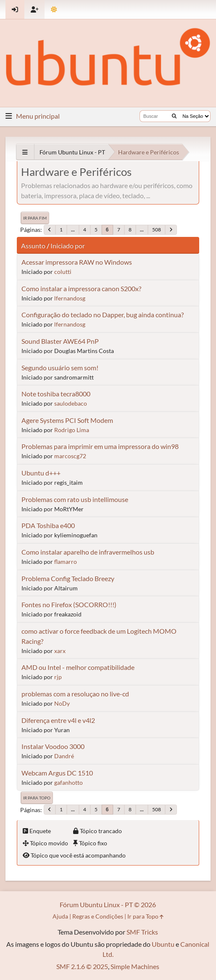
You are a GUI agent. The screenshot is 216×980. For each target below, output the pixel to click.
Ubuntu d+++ (41, 473)
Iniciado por (68, 246)
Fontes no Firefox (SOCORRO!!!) (69, 604)
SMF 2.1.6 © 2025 (82, 966)
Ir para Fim (35, 218)
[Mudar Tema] (54, 9)
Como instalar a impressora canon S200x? (81, 288)
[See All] (25, 152)
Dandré (64, 756)
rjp (58, 677)
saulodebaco (71, 403)
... (73, 230)
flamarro (66, 562)
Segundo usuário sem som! (60, 368)
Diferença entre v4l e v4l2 (58, 720)
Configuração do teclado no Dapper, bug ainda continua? (103, 315)
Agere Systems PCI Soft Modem (67, 420)
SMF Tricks (142, 932)
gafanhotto (68, 782)
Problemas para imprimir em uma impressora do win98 (100, 446)
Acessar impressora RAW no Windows (77, 262)
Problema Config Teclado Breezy (68, 578)
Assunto (33, 246)
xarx (60, 651)
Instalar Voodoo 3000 (53, 746)
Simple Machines (135, 966)
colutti (63, 272)
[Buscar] (174, 116)
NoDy (62, 703)
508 (157, 230)
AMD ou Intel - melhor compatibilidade (78, 667)
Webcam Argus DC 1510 (57, 773)
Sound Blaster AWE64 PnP (60, 341)
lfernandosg (70, 298)
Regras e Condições (98, 916)
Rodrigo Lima (72, 430)
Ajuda (60, 916)
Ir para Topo (37, 798)
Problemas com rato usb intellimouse (75, 499)
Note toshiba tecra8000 (56, 394)
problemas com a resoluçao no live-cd (75, 694)
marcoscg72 (70, 456)
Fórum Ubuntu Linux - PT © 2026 (108, 904)
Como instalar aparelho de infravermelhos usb (88, 552)
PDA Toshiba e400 (48, 525)
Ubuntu (163, 944)
